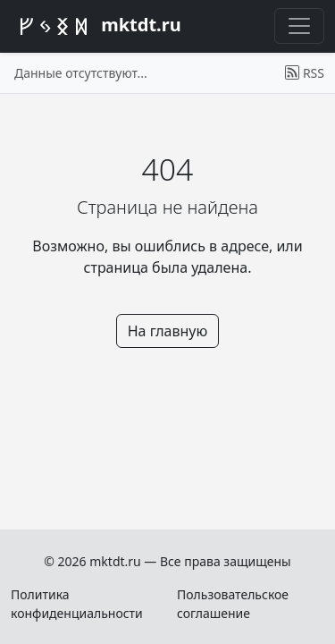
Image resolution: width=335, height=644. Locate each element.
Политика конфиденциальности (77, 604)
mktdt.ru (96, 27)
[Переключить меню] (299, 26)
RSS (305, 73)
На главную (168, 331)
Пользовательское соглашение (233, 604)
